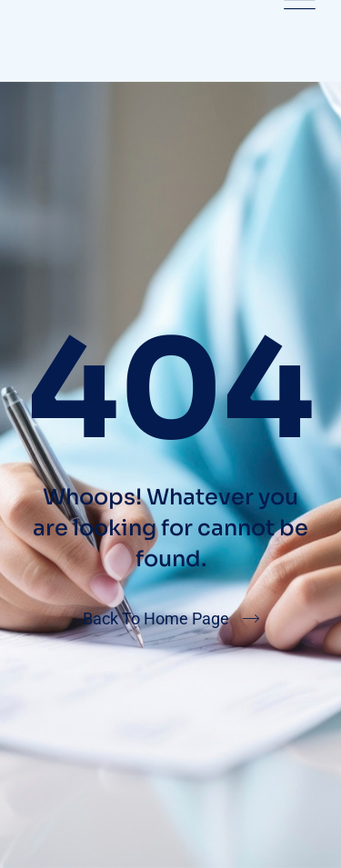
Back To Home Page (156, 619)
